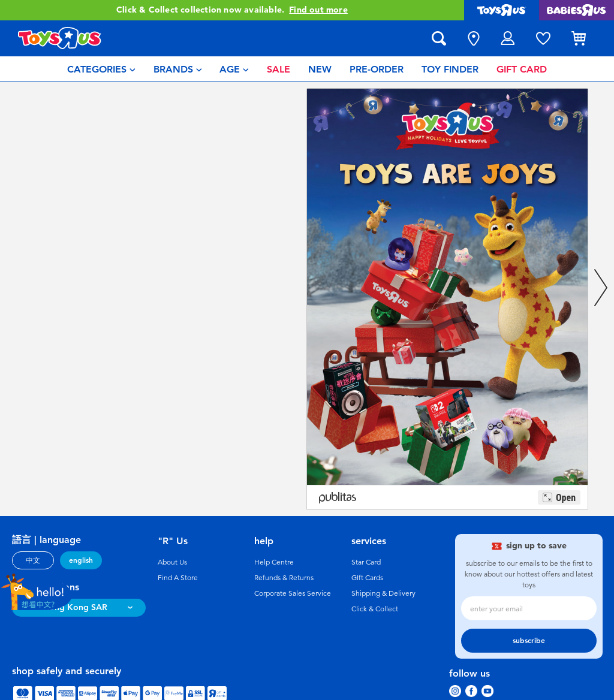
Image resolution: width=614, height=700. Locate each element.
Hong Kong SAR (75, 607)
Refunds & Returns (284, 578)
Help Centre (274, 562)
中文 (33, 560)
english (81, 560)
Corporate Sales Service (293, 593)
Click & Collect (375, 609)
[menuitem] (101, 69)
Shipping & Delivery (383, 593)
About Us (172, 562)
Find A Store (178, 578)
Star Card (366, 562)
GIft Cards (367, 578)
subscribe (529, 641)
